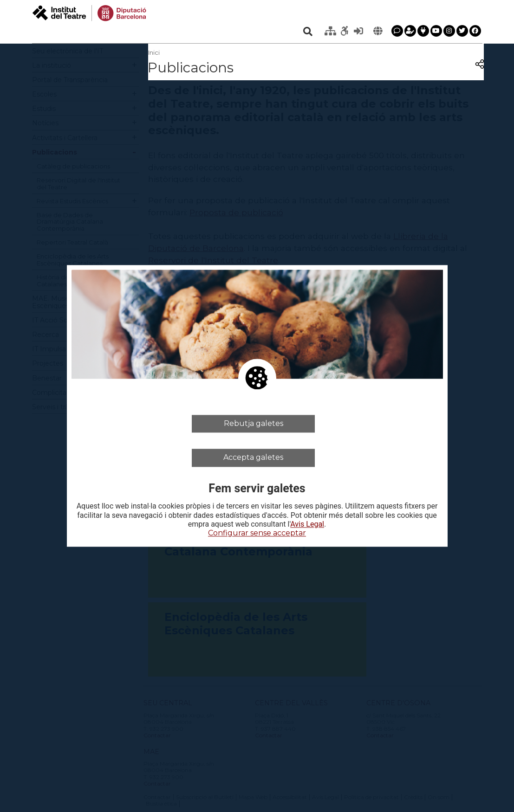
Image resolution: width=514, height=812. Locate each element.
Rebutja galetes (254, 423)
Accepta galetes (253, 458)
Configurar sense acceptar (257, 533)
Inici (154, 52)
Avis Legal (307, 524)
